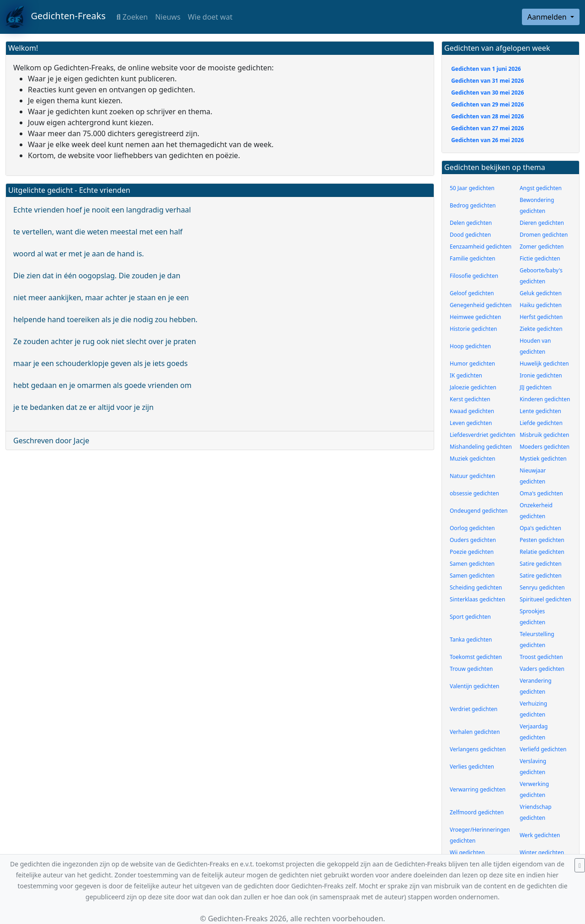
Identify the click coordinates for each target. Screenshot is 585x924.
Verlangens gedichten (478, 749)
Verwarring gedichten (478, 789)
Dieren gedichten (542, 223)
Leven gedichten (471, 423)
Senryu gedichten (542, 587)
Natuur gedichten (472, 476)
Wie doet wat (210, 17)
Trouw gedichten (471, 669)
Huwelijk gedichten (544, 364)
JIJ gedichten (536, 387)
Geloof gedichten (472, 293)
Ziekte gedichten (541, 329)
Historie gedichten (473, 329)
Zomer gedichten (542, 247)
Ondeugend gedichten (479, 511)
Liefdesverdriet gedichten (483, 435)
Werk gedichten (540, 835)
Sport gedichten (470, 617)
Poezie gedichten (472, 552)
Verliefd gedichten (543, 749)
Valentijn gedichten (474, 686)
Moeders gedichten (545, 447)
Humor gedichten (472, 364)
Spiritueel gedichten (545, 599)
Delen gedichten (471, 223)
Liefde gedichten (541, 423)
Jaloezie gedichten (473, 387)
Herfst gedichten (541, 317)
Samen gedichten (472, 564)
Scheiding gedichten (476, 587)
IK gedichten (466, 375)
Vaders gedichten (542, 669)
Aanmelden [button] (548, 17)
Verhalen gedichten (475, 732)
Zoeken (132, 17)
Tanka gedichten (471, 640)
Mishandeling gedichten (481, 447)
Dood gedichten (470, 235)
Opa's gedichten (540, 528)
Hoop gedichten (470, 346)
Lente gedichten (540, 411)
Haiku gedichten (541, 305)
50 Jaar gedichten (472, 188)
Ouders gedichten (473, 540)
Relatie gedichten (542, 552)
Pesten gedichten (542, 540)
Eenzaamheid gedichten (481, 247)
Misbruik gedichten (544, 435)
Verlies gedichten (472, 767)
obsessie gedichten (474, 493)
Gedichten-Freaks (56, 17)
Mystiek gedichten (543, 459)
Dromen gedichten (544, 235)
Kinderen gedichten (545, 399)
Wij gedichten (467, 852)
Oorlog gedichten (472, 528)
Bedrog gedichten (473, 205)
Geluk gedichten (541, 293)
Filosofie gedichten (474, 276)
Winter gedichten (542, 852)
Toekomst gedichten (476, 657)
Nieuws (168, 17)
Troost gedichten (541, 657)
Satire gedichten (541, 564)
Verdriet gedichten (473, 709)
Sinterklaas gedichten (477, 599)
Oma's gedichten (541, 493)
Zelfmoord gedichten (477, 812)
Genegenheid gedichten (481, 305)
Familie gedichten (473, 258)
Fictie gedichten (540, 258)
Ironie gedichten (541, 375)
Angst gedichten (541, 188)
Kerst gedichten (470, 399)
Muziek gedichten (473, 459)
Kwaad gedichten (472, 411)
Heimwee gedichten (475, 317)
